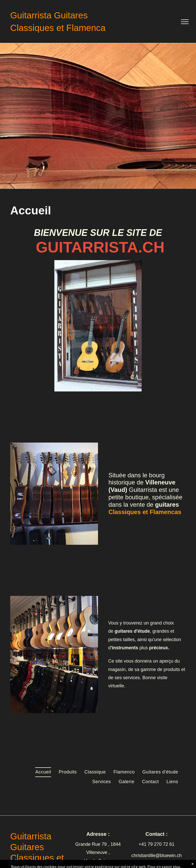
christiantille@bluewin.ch (157, 855)
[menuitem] (43, 772)
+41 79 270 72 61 (157, 844)
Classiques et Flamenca (58, 28)
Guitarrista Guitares (49, 15)
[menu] (185, 22)
